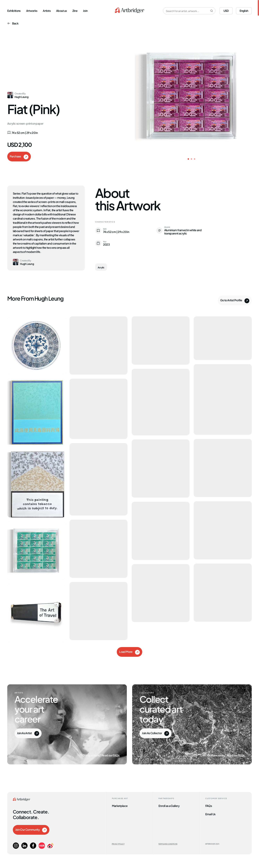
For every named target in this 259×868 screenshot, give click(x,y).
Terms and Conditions (168, 844)
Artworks (32, 10)
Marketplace (120, 806)
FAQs (116, 755)
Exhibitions (14, 10)
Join (85, 10)
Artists (47, 10)
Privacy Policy (118, 844)
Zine (75, 10)
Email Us (210, 814)
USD (226, 10)
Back (13, 23)
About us (62, 10)
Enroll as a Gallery (169, 806)
